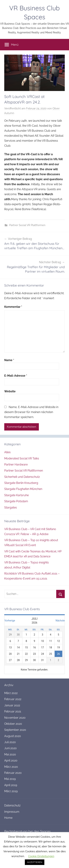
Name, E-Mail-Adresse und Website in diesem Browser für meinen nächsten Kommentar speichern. (31, 412)
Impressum (12, 812)
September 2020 (15, 730)
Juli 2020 (10, 742)
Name (9, 360)
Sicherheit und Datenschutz (22, 477)
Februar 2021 (13, 711)
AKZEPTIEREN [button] (35, 862)
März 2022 (11, 693)
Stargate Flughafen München (23, 489)
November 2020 (15, 718)
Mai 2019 (10, 779)
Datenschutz (12, 805)
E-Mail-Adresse (16, 376)
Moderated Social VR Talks (22, 458)
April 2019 (11, 785)
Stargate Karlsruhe (16, 495)
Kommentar (13, 307)
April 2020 (11, 761)
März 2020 (11, 767)
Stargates (11, 508)
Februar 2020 (13, 773)
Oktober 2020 (13, 724)
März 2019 (11, 791)
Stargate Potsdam (16, 501)
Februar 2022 (13, 699)
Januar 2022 (12, 705)
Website (10, 391)
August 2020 (13, 736)
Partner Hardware (16, 465)
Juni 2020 (10, 748)
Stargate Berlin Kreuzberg (21, 483)
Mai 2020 (10, 754)
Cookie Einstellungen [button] (41, 856)
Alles (7, 452)
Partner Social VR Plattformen (27, 225)
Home (8, 818)
